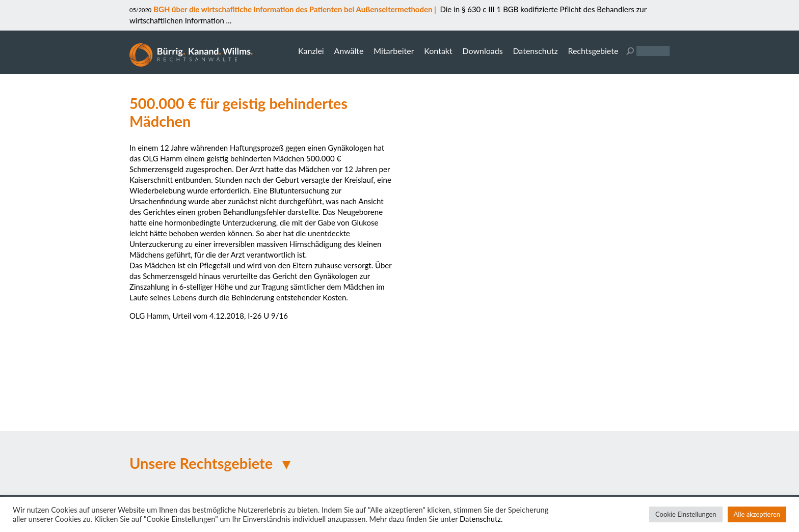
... (228, 20)
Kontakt (438, 51)
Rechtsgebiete (593, 51)
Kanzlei (311, 51)
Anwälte (349, 51)
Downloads (482, 51)
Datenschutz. (481, 519)
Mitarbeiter (394, 51)
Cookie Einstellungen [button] (686, 514)
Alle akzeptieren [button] (757, 514)
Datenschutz (535, 51)
